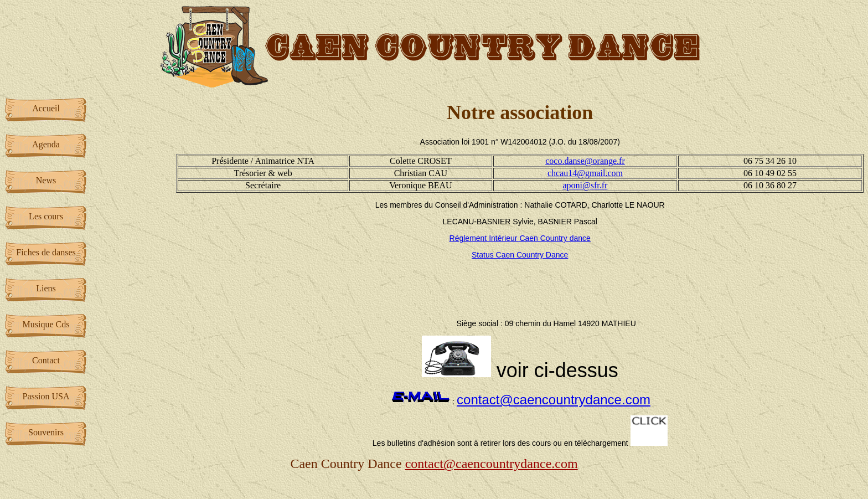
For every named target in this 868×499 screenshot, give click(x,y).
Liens (46, 288)
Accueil (46, 108)
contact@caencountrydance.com (554, 400)
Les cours (46, 216)
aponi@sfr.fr (585, 185)
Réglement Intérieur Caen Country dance (520, 238)
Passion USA (46, 396)
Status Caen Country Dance (520, 255)
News (46, 180)
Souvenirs (46, 432)
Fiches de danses (46, 252)
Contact (46, 360)
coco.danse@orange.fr (585, 161)
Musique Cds (46, 324)
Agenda (46, 144)
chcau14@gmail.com (585, 173)
